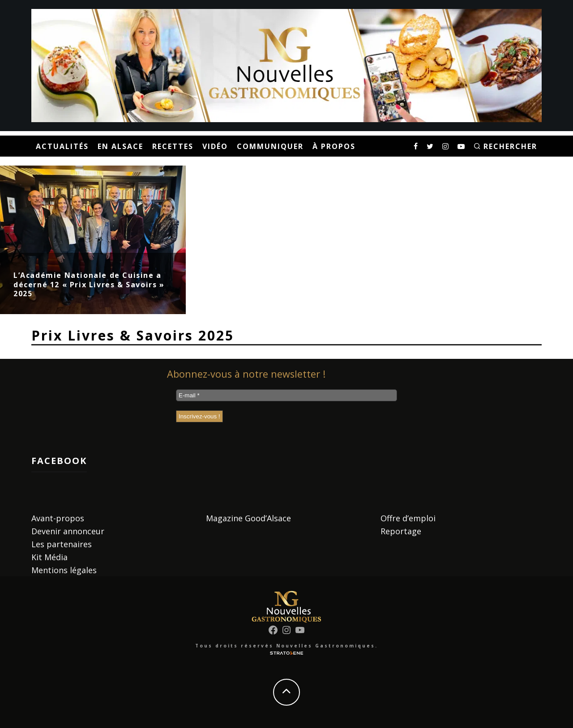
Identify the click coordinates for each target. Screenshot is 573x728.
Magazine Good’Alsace (248, 518)
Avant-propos (58, 518)
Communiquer (270, 146)
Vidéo (215, 146)
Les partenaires (62, 544)
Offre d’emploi (408, 518)
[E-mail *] (286, 395)
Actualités (62, 146)
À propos (334, 146)
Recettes (173, 146)
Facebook (59, 461)
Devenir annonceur (68, 531)
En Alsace (120, 146)
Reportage (401, 531)
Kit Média (49, 557)
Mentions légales (64, 570)
